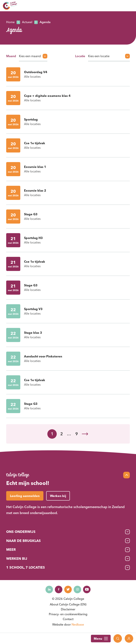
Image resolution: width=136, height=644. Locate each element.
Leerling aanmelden (25, 496)
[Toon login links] (129, 638)
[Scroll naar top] (127, 475)
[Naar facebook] (59, 589)
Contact (68, 619)
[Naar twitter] (68, 589)
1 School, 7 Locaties (26, 567)
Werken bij (17, 559)
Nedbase (78, 624)
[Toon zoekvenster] (118, 638)
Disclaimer (68, 609)
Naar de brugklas (23, 541)
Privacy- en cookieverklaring (68, 614)
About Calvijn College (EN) (68, 604)
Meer (11, 550)
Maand (11, 56)
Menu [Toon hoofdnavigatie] (101, 639)
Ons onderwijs (21, 532)
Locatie (80, 56)
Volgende (85, 434)
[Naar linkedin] (49, 589)
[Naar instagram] (77, 589)
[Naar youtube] (87, 589)
